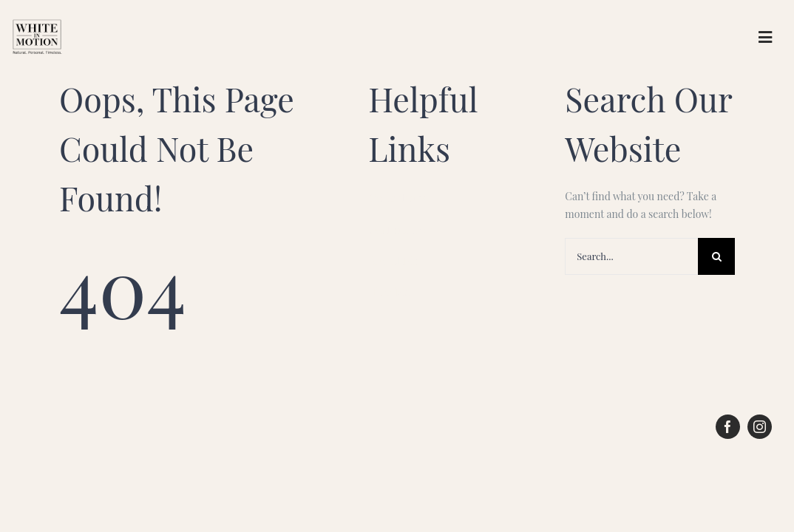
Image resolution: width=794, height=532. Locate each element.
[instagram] (760, 427)
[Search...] (631, 256)
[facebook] (728, 427)
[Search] (716, 256)
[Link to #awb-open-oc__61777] (765, 37)
